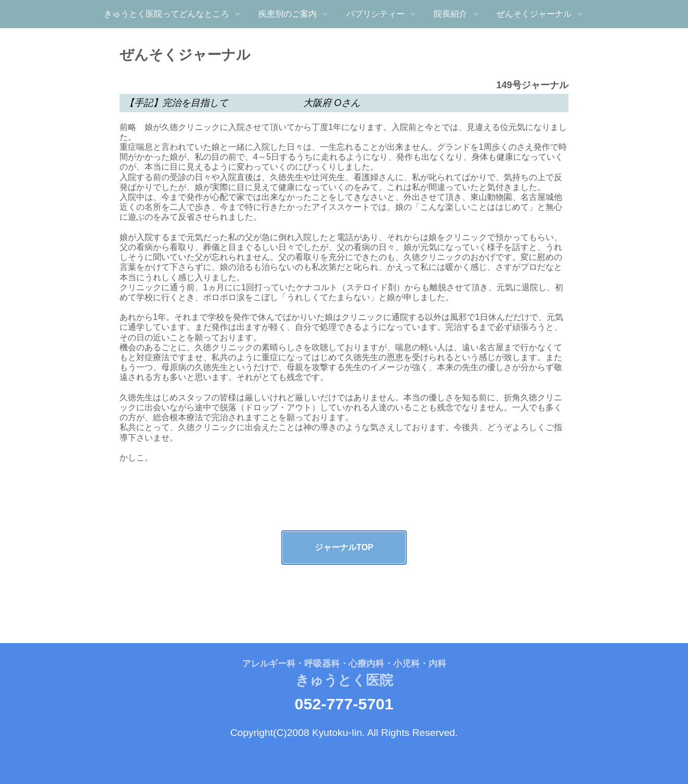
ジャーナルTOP (344, 547)
